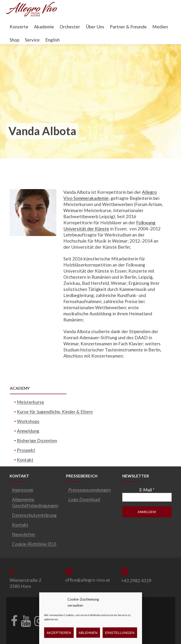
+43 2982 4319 (136, 581)
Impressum (23, 490)
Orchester (70, 27)
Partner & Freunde (128, 27)
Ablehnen (88, 633)
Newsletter (24, 534)
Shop (14, 40)
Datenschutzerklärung (34, 515)
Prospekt (26, 450)
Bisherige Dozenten (37, 440)
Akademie (44, 27)
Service (32, 40)
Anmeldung (28, 431)
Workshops (28, 421)
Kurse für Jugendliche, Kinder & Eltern (55, 412)
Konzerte (19, 27)
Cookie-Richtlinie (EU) (34, 544)
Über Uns (95, 27)
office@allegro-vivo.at (88, 580)
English (52, 40)
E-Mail (147, 490)
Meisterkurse (31, 402)
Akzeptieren (59, 633)
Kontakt (25, 460)
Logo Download (84, 499)
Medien (160, 27)
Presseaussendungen (90, 490)
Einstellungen (120, 633)
